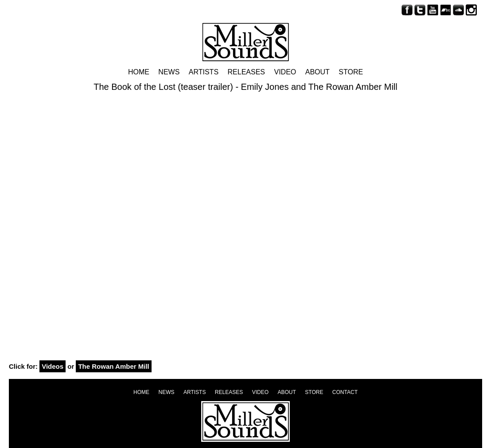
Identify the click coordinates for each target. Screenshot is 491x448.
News (169, 72)
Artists (204, 72)
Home (139, 72)
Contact (345, 392)
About (318, 72)
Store (351, 72)
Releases (246, 72)
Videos (53, 366)
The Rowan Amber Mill (113, 366)
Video (285, 72)
